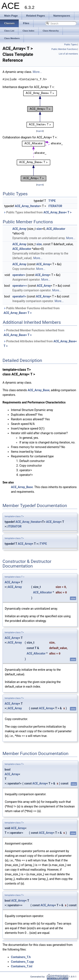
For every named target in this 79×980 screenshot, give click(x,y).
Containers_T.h (21, 957)
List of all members (68, 54)
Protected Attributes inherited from (40, 344)
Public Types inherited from (37, 212)
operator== (20, 286)
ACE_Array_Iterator (27, 206)
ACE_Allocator (56, 229)
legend (40, 131)
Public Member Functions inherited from (32, 311)
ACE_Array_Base (39, 390)
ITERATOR (55, 206)
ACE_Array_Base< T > (57, 212)
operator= (19, 275)
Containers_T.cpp (22, 962)
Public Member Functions (64, 49)
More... (37, 72)
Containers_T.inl (22, 966)
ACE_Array (19, 229)
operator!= (19, 296)
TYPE (52, 201)
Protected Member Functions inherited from (34, 333)
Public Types (71, 45)
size (39, 229)
